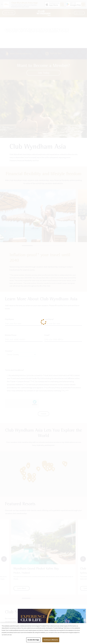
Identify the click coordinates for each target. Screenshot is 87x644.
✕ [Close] (84, 611)
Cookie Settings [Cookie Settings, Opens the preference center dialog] (33, 640)
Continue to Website (51, 640)
